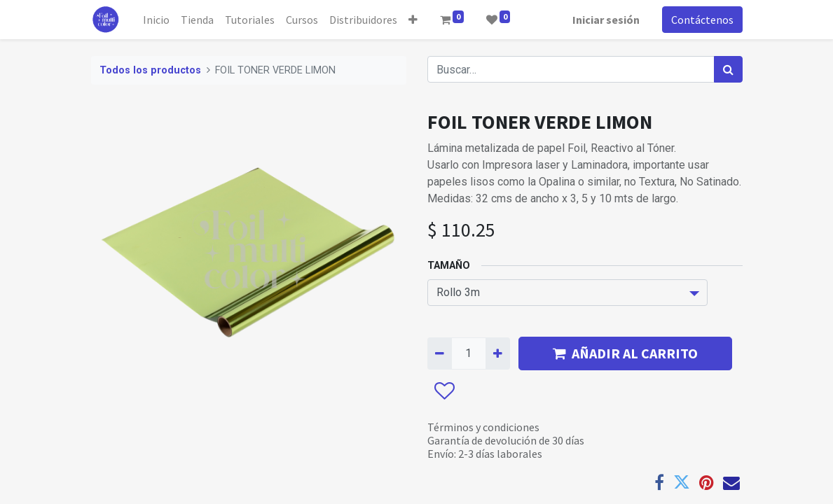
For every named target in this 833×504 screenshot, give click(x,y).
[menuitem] (156, 20)
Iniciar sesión (606, 20)
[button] (413, 20)
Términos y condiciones (483, 427)
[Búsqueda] (728, 69)
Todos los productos (150, 70)
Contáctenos (702, 20)
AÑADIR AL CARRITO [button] (625, 353)
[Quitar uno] (440, 353)
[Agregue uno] (498, 353)
